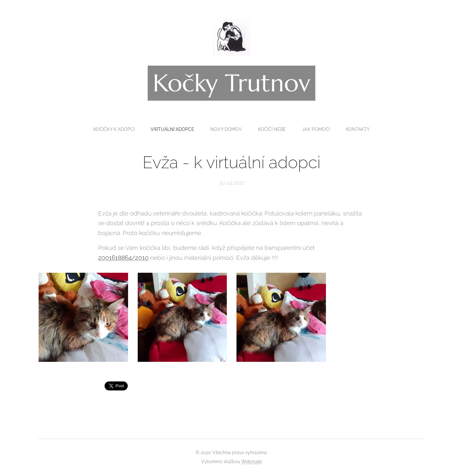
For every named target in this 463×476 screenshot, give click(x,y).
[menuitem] (112, 129)
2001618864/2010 (123, 258)
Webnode (252, 462)
